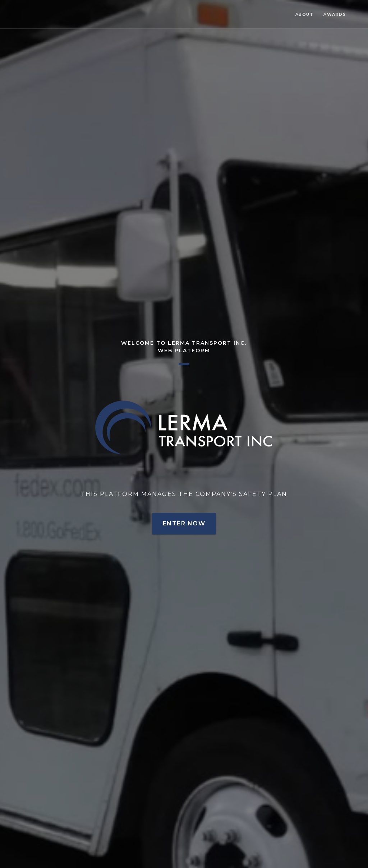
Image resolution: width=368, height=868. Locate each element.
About (305, 14)
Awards (335, 14)
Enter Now (184, 523)
